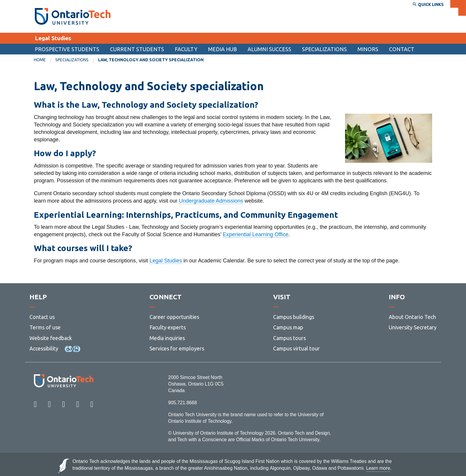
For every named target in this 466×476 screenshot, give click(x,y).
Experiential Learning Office (256, 234)
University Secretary (413, 328)
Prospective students (67, 49)
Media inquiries (167, 338)
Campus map (288, 328)
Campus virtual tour (296, 348)
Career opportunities (174, 317)
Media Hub (222, 49)
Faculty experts (168, 328)
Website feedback (51, 338)
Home (40, 60)
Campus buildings (294, 317)
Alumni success (269, 49)
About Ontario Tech (412, 317)
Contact (402, 49)
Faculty (186, 49)
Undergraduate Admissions (211, 201)
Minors (368, 49)
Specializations (324, 49)
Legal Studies (53, 38)
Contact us (42, 317)
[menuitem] (402, 49)
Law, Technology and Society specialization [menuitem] (151, 60)
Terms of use (45, 328)
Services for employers (177, 348)
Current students (137, 49)
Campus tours (289, 338)
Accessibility (44, 348)
